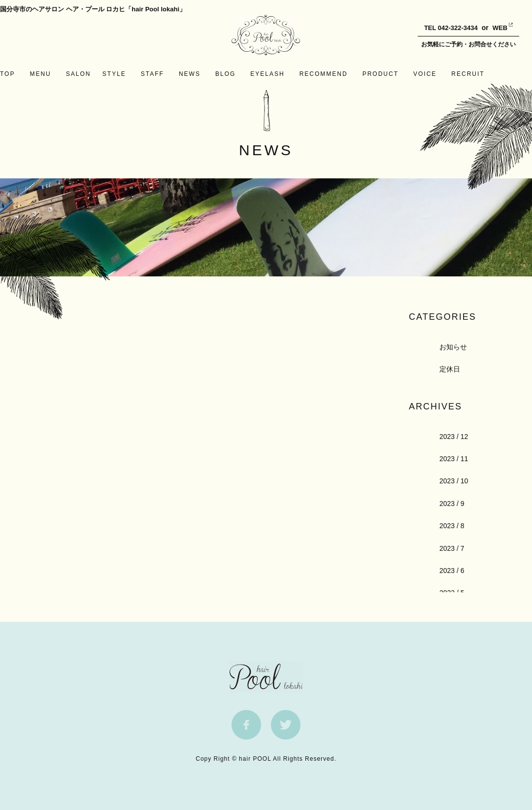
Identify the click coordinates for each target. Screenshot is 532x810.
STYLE (114, 74)
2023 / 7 (452, 548)
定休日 (450, 369)
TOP (7, 74)
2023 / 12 (454, 437)
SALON (79, 74)
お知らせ (453, 347)
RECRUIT (468, 74)
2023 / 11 (454, 459)
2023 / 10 (454, 481)
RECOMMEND (324, 74)
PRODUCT (381, 74)
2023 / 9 (452, 504)
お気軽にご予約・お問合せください (468, 44)
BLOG (225, 74)
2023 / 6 (452, 571)
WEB (493, 28)
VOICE (425, 74)
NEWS (190, 74)
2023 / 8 (452, 526)
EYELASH (267, 74)
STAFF (152, 74)
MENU (40, 74)
